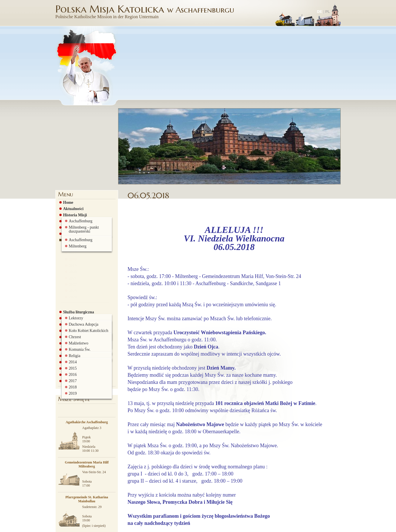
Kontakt (69, 302)
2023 (71, 217)
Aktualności (72, 130)
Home (67, 124)
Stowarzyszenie (75, 265)
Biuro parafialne (76, 296)
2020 (71, 199)
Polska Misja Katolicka (146, 11)
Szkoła (67, 271)
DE (320, 12)
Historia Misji (74, 136)
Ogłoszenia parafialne (80, 161)
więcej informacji (220, 526)
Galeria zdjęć (73, 277)
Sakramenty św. (75, 252)
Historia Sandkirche (79, 142)
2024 (71, 224)
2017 (71, 180)
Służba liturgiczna (77, 233)
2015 (71, 167)
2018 (71, 186)
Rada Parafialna (76, 258)
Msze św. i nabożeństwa (82, 155)
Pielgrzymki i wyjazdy (81, 283)
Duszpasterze (73, 149)
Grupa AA (71, 246)
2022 (71, 211)
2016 (71, 174)
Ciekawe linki (73, 290)
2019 (71, 192)
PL (328, 12)
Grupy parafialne (77, 239)
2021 (71, 205)
